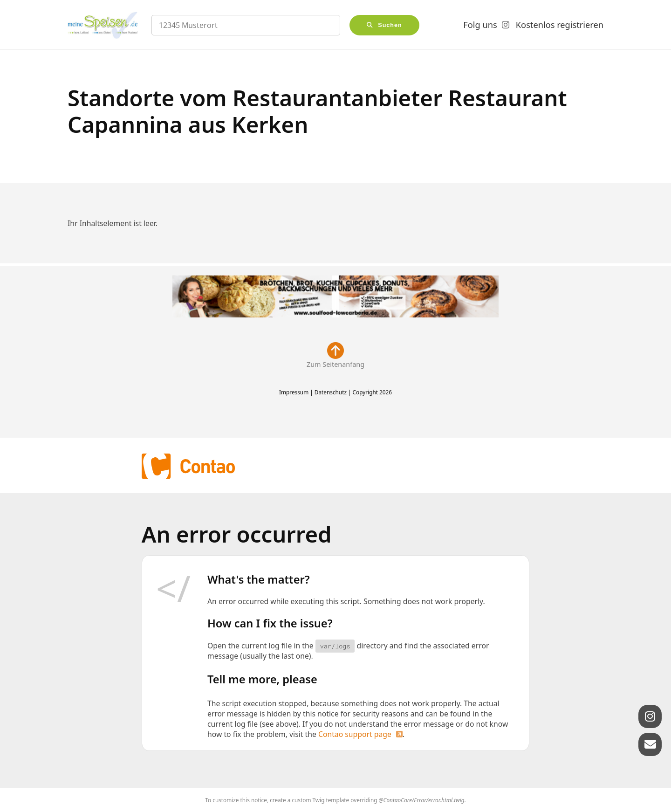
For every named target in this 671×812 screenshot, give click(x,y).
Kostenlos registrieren (560, 25)
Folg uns (480, 25)
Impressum (294, 392)
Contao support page (355, 734)
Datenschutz (331, 392)
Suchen (390, 25)
